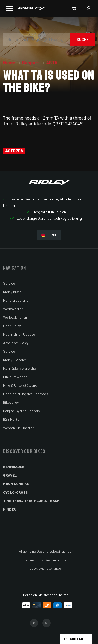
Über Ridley (12, 326)
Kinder (10, 509)
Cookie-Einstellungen (46, 568)
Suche (83, 40)
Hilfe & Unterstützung (20, 385)
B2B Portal (12, 419)
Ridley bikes (12, 292)
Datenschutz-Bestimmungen (46, 560)
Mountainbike (16, 484)
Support (31, 63)
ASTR (52, 63)
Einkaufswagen (15, 377)
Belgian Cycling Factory (22, 411)
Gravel (10, 475)
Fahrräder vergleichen (20, 368)
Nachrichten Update (19, 334)
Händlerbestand (16, 300)
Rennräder (14, 467)
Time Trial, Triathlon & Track (31, 501)
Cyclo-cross (16, 492)
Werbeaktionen (15, 317)
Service (9, 283)
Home (10, 63)
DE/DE (49, 235)
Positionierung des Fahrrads (26, 394)
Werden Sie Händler (18, 428)
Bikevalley (11, 402)
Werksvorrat (13, 309)
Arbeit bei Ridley (16, 343)
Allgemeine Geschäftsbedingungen (46, 551)
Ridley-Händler (15, 360)
